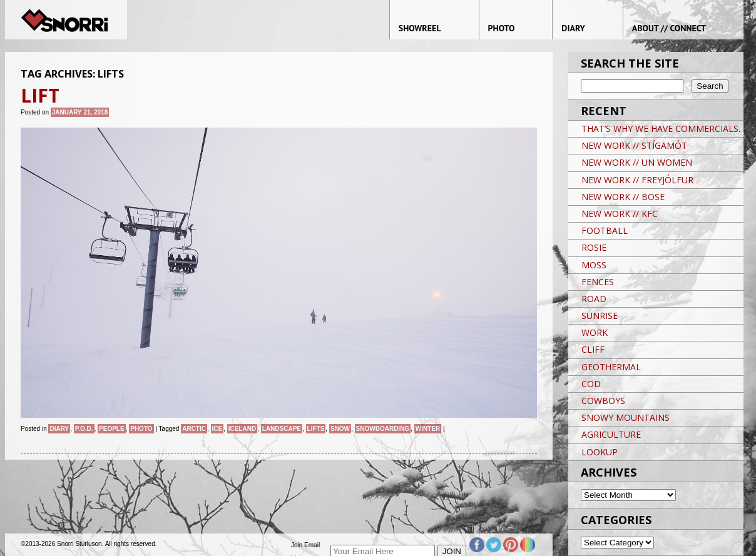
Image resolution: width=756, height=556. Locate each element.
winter (428, 429)
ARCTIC (194, 429)
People (112, 429)
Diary (59, 429)
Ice (217, 429)
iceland (242, 429)
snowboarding (383, 429)
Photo (141, 429)
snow (340, 429)
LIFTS (316, 429)
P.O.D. (84, 429)
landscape (282, 429)
